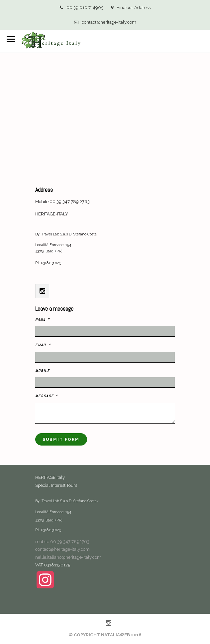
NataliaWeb (115, 635)
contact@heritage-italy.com (105, 22)
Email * (43, 345)
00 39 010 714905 (82, 7)
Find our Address (131, 7)
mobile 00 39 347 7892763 (62, 542)
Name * (43, 319)
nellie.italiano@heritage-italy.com (68, 557)
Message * (47, 396)
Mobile (43, 371)
